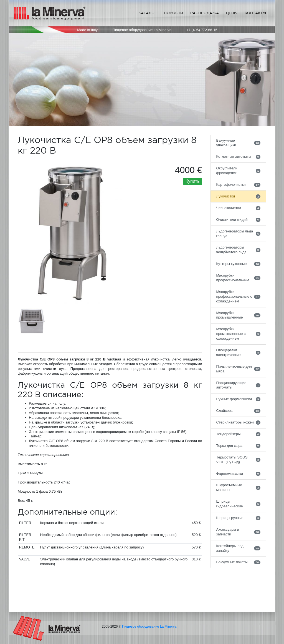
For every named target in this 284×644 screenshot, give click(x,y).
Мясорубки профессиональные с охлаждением (239, 296)
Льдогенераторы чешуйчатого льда (239, 250)
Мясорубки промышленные (239, 315)
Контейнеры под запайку (239, 548)
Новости (173, 13)
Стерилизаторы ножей (239, 422)
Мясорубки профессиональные (239, 278)
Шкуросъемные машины (239, 487)
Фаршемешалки (239, 474)
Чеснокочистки (239, 208)
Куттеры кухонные (239, 264)
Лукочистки (239, 196)
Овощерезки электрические (239, 352)
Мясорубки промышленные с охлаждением (239, 334)
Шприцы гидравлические (239, 504)
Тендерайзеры (239, 434)
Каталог (148, 13)
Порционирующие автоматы (239, 385)
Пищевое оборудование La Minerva (149, 627)
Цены (232, 13)
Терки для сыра (239, 446)
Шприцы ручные (239, 518)
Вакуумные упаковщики (239, 143)
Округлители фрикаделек (239, 171)
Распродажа (205, 13)
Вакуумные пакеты (239, 562)
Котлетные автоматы (239, 157)
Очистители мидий (239, 220)
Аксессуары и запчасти (239, 532)
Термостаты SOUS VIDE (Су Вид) (239, 460)
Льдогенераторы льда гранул (239, 234)
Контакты (255, 13)
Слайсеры (239, 411)
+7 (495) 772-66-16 (202, 30)
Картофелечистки (239, 185)
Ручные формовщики (239, 399)
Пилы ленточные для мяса (239, 369)
